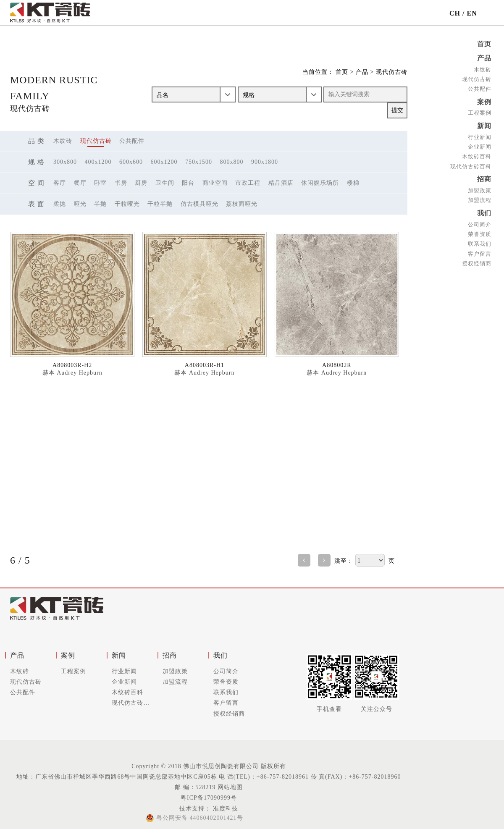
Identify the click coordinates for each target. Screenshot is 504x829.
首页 (484, 44)
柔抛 (60, 204)
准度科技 (224, 809)
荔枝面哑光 (242, 204)
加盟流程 (480, 198)
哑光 (80, 204)
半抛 (100, 204)
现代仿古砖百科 (471, 164)
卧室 (100, 183)
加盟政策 (480, 188)
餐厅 (80, 183)
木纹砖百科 (477, 154)
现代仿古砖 (477, 78)
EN (472, 13)
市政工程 (248, 183)
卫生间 (165, 183)
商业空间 (215, 183)
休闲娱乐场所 (320, 183)
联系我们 (480, 240)
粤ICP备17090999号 (209, 798)
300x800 (65, 162)
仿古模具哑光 (199, 204)
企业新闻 (480, 145)
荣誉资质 (480, 231)
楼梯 (353, 183)
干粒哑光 (127, 204)
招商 (484, 177)
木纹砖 (483, 69)
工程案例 (480, 111)
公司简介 (480, 221)
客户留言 (480, 250)
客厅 (60, 183)
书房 (121, 183)
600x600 (131, 162)
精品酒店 (281, 183)
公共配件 (480, 88)
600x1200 (164, 162)
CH (455, 13)
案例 (484, 101)
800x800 (232, 162)
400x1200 (98, 162)
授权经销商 (477, 260)
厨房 (141, 183)
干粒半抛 (160, 204)
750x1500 (199, 162)
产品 (484, 58)
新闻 (484, 124)
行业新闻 (480, 135)
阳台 (188, 183)
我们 (484, 210)
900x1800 (265, 162)
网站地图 (230, 787)
